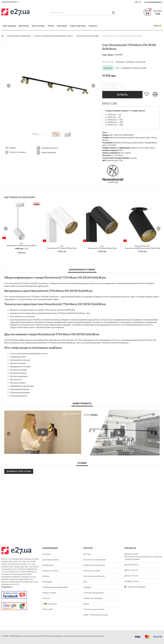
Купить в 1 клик (110, 103)
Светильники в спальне (20, 360)
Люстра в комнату (18, 383)
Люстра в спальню (18, 363)
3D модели (47, 582)
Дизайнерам (48, 565)
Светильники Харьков (19, 389)
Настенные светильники (94, 576)
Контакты (47, 554)
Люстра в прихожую (19, 376)
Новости (46, 598)
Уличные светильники (93, 598)
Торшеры (87, 587)
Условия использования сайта (55, 587)
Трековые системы (92, 571)
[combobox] (82, 13)
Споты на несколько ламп (88, 36)
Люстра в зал (16, 380)
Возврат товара (49, 593)
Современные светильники (22, 386)
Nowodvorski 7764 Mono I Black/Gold (102, 247)
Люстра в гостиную (18, 370)
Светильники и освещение (19, 36)
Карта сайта (48, 609)
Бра (85, 582)
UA (136, 2)
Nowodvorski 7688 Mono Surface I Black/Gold (142, 247)
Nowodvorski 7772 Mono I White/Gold (62, 247)
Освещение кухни (18, 357)
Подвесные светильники (94, 565)
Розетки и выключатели (94, 609)
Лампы (86, 604)
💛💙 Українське (50, 604)
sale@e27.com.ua (132, 581)
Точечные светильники (93, 593)
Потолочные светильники (95, 560)
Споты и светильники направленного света (53, 36)
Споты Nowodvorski (19, 396)
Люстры (87, 554)
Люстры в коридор (18, 373)
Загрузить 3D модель (16, 152)
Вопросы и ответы (51, 571)
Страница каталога (47, 148)
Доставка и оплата (51, 560)
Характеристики (46, 153)
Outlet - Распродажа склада (96, 615)
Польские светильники (20, 393)
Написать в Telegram (135, 587)
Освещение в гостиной (20, 367)
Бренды (46, 576)
